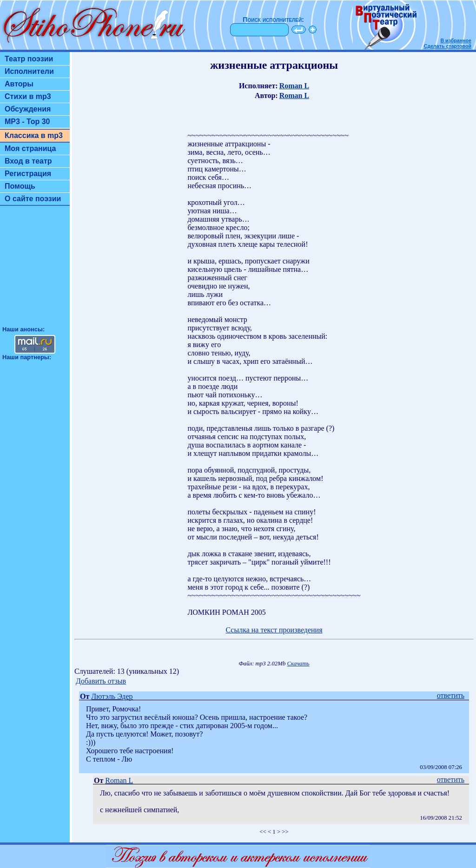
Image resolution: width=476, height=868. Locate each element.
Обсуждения (28, 109)
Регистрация (28, 174)
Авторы (19, 84)
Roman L (294, 86)
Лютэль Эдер (112, 696)
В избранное (456, 40)
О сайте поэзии (33, 199)
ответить (451, 695)
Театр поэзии (29, 59)
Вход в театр (28, 161)
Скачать (298, 664)
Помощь (20, 186)
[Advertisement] (35, 270)
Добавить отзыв (101, 681)
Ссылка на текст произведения (274, 630)
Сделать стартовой (448, 46)
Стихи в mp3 (28, 96)
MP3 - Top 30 (27, 122)
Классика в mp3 (34, 135)
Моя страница (30, 148)
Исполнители (29, 71)
